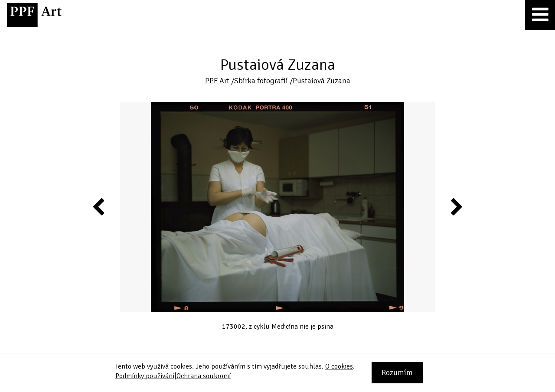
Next (456, 206)
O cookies (339, 366)
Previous (99, 206)
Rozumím (397, 372)
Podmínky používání (145, 376)
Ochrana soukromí (204, 376)
